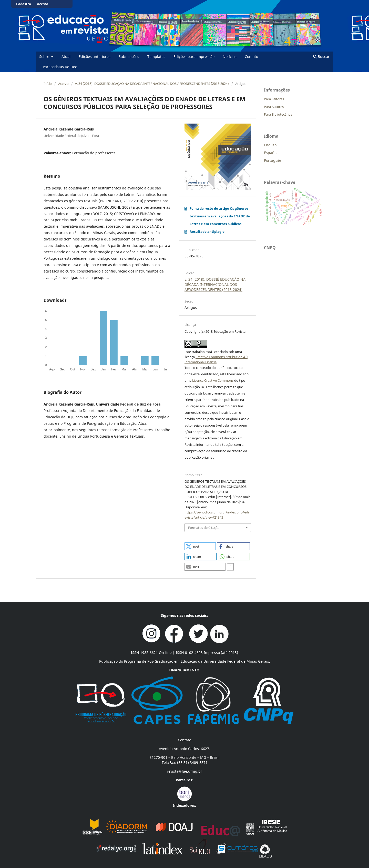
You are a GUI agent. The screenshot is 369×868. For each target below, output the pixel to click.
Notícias (230, 57)
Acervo (63, 84)
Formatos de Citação (204, 528)
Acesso (43, 4)
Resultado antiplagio (207, 231)
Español (271, 153)
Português (273, 160)
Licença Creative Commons (213, 380)
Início (48, 84)
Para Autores (274, 107)
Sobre (45, 57)
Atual (66, 57)
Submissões (129, 57)
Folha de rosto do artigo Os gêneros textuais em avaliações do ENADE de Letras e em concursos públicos (220, 216)
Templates (156, 57)
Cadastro (24, 4)
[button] (200, 546)
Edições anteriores (95, 57)
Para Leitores (274, 99)
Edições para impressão (194, 57)
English (270, 145)
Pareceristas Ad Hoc (60, 67)
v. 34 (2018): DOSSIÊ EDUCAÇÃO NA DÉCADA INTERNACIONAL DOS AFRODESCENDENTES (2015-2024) (152, 84)
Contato (251, 57)
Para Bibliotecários (278, 114)
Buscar (321, 57)
